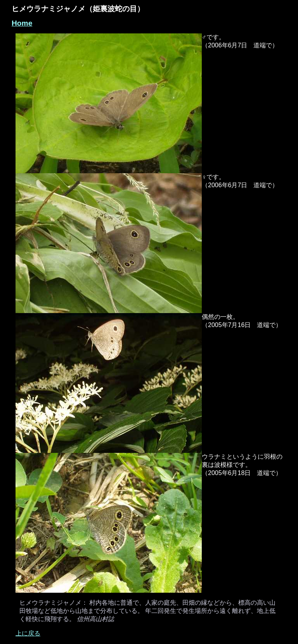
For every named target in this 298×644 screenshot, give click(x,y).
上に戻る (28, 633)
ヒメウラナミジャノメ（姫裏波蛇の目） (78, 9)
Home (22, 23)
